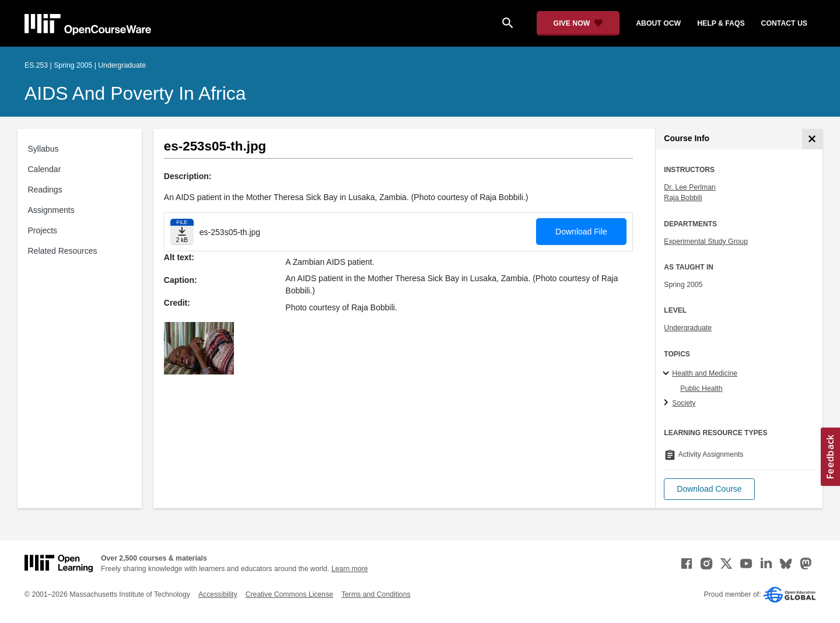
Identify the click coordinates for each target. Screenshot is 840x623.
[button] (709, 489)
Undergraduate (688, 328)
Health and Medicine (705, 373)
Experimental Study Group (706, 242)
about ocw (658, 23)
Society (684, 403)
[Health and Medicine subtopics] (668, 374)
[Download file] (182, 232)
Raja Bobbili (683, 198)
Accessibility (218, 594)
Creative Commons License (289, 594)
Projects (43, 230)
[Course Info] (812, 139)
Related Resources (63, 251)
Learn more (350, 569)
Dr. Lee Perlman (690, 187)
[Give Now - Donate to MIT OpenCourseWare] (578, 23)
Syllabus (43, 149)
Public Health (701, 388)
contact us (784, 23)
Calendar (45, 169)
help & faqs (721, 23)
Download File (581, 232)
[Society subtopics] (668, 403)
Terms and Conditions (376, 594)
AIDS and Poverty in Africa (135, 93)
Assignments (51, 210)
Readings (45, 190)
